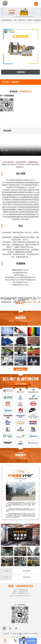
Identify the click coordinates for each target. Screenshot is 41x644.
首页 (15, 20)
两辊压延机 (27, 571)
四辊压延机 (27, 577)
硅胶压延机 (22, 162)
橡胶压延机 (34, 162)
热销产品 (22, 20)
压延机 (30, 20)
